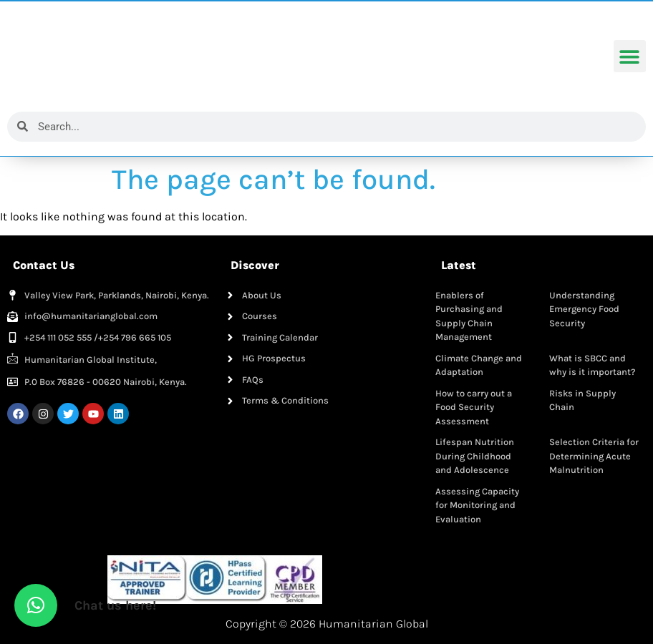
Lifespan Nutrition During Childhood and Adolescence (475, 456)
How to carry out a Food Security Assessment (474, 407)
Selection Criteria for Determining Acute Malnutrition (594, 456)
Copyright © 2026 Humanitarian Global (327, 624)
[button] (630, 57)
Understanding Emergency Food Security (584, 309)
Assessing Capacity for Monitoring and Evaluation (477, 505)
